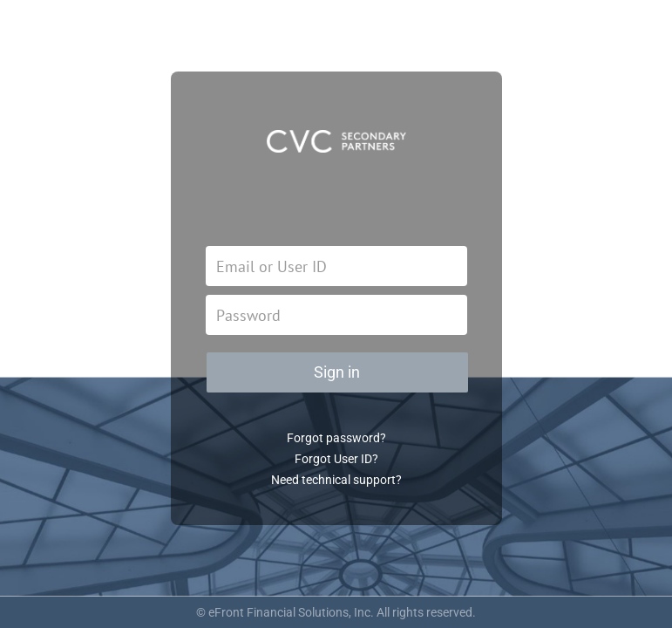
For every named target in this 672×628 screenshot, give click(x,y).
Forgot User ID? (336, 459)
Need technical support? (336, 480)
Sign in (337, 372)
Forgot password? (336, 438)
